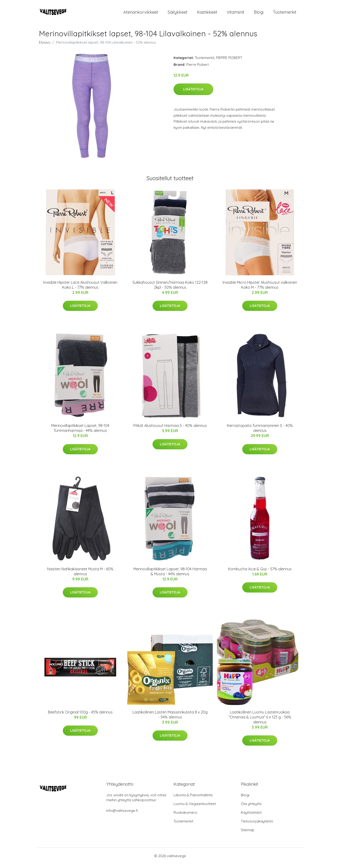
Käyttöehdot (251, 816)
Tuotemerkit (285, 14)
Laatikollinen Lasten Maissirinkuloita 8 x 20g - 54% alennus (170, 719)
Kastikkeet (207, 14)
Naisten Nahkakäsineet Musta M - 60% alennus (80, 575)
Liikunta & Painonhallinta (193, 799)
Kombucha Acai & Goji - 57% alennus (260, 573)
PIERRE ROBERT (229, 62)
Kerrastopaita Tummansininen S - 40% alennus (260, 432)
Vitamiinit (236, 14)
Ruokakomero (185, 816)
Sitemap (248, 834)
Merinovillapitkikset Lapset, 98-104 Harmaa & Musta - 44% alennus (170, 575)
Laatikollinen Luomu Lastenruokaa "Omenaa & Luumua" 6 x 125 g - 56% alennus (260, 721)
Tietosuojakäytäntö (257, 825)
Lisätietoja (193, 93)
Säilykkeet (178, 14)
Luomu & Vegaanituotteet (195, 808)
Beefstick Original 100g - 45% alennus (80, 716)
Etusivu (45, 46)
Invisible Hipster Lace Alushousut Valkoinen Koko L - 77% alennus (80, 289)
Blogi (259, 14)
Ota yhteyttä (251, 808)
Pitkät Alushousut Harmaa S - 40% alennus (170, 430)
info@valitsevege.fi (122, 815)
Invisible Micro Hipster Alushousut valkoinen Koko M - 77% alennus (260, 289)
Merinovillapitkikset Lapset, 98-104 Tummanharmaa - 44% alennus (80, 432)
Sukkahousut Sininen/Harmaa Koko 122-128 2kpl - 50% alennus (170, 289)
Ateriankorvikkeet (141, 14)
